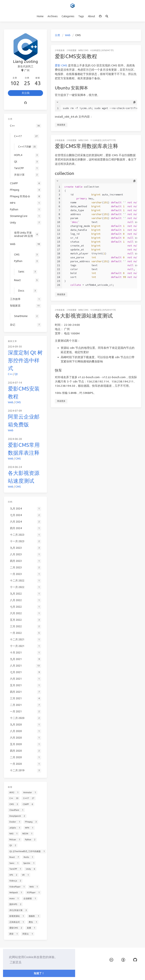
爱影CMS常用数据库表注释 (86, 146)
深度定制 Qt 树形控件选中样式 (25, 360)
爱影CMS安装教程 (76, 56)
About (91, 16)
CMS (86, 50)
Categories (68, 16)
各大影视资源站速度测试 (84, 316)
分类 (57, 35)
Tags (81, 16)
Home (40, 16)
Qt (16, 374)
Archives (53, 16)
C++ (10, 374)
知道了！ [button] (39, 973)
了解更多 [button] (16, 962)
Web (68, 35)
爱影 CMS (61, 65)
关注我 (26, 93)
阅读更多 (61, 125)
